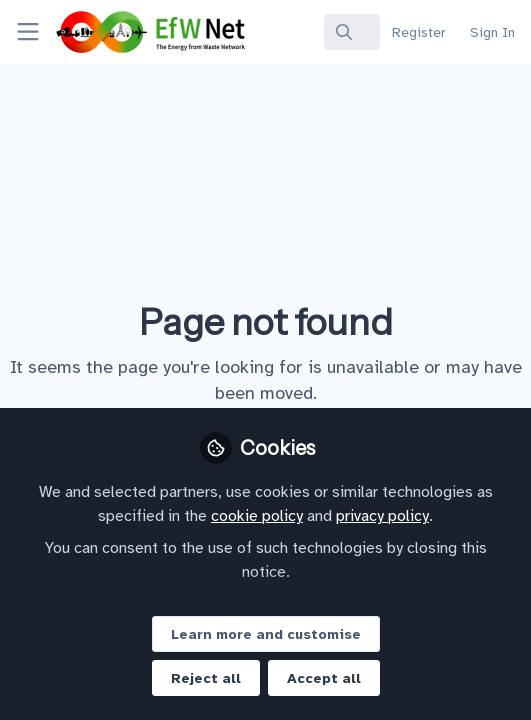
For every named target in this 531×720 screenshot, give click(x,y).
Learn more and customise (266, 634)
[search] (352, 32)
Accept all (324, 678)
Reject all (206, 678)
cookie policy (257, 516)
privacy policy (382, 516)
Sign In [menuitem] (492, 32)
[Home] (114, 32)
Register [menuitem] (419, 32)
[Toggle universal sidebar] (28, 32)
